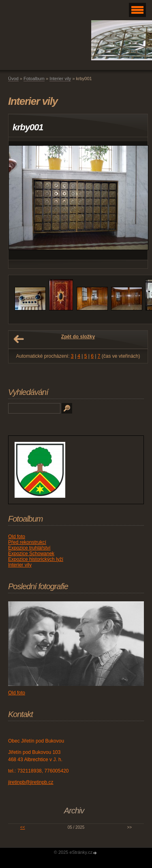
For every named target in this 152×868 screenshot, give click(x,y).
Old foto (17, 537)
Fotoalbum (34, 79)
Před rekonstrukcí (27, 542)
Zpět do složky (78, 337)
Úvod (13, 79)
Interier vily (60, 79)
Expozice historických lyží (36, 559)
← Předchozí (19, 339)
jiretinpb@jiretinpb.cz (31, 782)
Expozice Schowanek (31, 554)
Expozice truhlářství (29, 548)
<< (23, 827)
